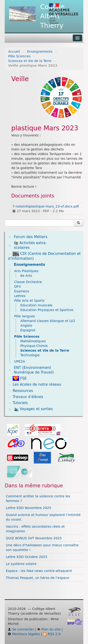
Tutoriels (20, 403)
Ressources (23, 391)
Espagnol (28, 330)
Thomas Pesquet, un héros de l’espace (38, 578)
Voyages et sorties (33, 409)
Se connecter (21, 629)
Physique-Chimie (34, 346)
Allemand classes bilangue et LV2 (48, 321)
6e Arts (26, 276)
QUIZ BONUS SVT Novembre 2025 (34, 538)
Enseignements (40, 52)
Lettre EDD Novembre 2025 (29, 508)
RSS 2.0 (52, 634)
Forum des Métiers (31, 237)
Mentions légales (24, 634)
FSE (20, 378)
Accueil (14, 52)
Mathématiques (33, 341)
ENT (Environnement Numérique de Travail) (34, 370)
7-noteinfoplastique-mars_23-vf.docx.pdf (46, 206)
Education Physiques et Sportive (47, 310)
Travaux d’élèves (28, 397)
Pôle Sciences (19, 56)
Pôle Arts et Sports (29, 301)
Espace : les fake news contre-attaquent (39, 571)
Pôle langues (24, 316)
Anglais (26, 325)
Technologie (30, 355)
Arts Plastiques (26, 271)
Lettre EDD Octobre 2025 (27, 557)
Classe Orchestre (28, 282)
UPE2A (19, 361)
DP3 (17, 287)
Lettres (20, 296)
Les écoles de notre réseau (37, 384)
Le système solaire (21, 564)
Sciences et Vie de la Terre (30, 61)
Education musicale (36, 305)
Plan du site (49, 629)
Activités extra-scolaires (30, 245)
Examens (22, 291)
